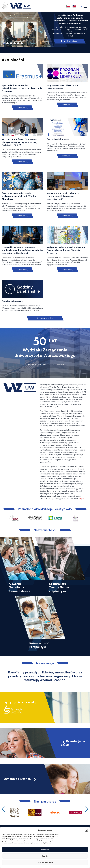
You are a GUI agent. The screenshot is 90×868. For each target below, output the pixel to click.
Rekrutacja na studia (73, 743)
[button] (86, 830)
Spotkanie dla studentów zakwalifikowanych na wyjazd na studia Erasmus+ (22, 88)
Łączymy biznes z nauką (20, 702)
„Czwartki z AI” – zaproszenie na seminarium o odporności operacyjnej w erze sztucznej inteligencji (22, 250)
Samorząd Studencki (20, 779)
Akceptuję (45, 850)
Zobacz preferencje (45, 863)
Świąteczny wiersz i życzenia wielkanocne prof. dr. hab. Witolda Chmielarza (19, 196)
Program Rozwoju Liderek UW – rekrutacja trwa (63, 87)
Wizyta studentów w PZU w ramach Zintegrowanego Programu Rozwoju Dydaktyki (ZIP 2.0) (20, 142)
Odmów (45, 856)
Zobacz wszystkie (45, 318)
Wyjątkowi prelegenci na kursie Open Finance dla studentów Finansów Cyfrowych (66, 250)
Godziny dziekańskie (12, 301)
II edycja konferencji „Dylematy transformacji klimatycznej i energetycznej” (63, 196)
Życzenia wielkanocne (58, 139)
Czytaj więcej (23, 108)
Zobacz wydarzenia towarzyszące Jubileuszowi (45, 364)
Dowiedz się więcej (69, 41)
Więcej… (82, 498)
